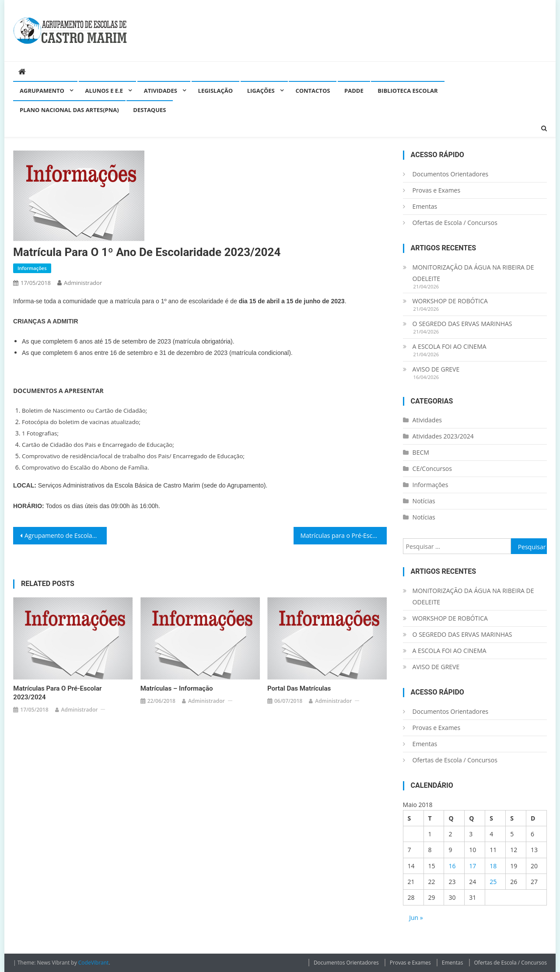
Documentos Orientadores (451, 174)
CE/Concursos (432, 468)
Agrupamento (42, 91)
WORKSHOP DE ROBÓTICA (450, 301)
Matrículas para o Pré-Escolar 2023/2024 (344, 535)
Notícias (424, 501)
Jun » (416, 918)
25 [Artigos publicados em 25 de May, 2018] (493, 882)
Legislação (215, 91)
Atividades (161, 91)
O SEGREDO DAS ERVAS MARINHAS (462, 324)
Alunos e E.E (104, 91)
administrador (83, 283)
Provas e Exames (437, 190)
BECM (421, 452)
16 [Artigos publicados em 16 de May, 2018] (452, 866)
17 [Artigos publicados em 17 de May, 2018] (472, 866)
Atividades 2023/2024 (443, 436)
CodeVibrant (94, 963)
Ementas (425, 206)
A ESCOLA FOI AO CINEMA (450, 346)
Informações (32, 268)
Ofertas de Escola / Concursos (455, 223)
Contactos (313, 91)
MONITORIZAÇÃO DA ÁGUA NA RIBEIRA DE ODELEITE (473, 273)
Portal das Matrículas (299, 688)
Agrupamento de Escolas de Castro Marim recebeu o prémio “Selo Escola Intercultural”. (66, 535)
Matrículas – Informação (177, 688)
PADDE (354, 91)
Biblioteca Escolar (408, 91)
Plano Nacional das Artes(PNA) (69, 110)
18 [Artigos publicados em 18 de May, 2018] (493, 866)
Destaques (149, 110)
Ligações (261, 91)
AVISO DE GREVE (436, 369)
